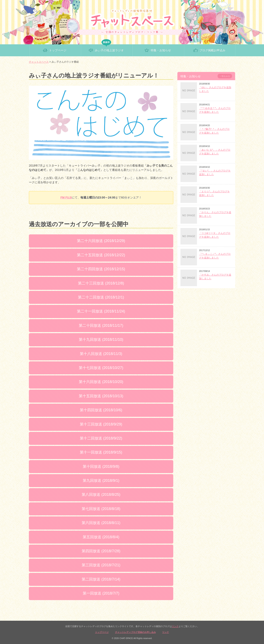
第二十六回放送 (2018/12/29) (101, 241)
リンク (175, 626)
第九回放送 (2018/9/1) (101, 481)
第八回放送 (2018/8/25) (101, 495)
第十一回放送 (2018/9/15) (101, 452)
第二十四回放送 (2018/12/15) (101, 269)
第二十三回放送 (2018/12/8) (101, 283)
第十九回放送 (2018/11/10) (101, 340)
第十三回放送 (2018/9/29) (101, 424)
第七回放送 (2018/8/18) (101, 509)
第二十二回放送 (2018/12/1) (101, 297)
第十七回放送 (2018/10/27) (101, 368)
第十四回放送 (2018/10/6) (101, 410)
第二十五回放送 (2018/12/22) (101, 255)
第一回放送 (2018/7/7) (101, 593)
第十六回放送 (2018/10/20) (101, 382)
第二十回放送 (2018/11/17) (101, 326)
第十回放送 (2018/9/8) (101, 467)
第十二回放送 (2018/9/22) (101, 438)
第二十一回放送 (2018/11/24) (101, 311)
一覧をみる (225, 76)
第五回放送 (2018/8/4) (101, 537)
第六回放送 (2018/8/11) (101, 523)
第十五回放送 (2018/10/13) (101, 396)
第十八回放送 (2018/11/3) (101, 354)
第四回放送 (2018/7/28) (101, 551)
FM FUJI (66, 197)
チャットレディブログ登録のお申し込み (136, 632)
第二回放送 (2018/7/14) (101, 579)
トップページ (102, 632)
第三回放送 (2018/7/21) (101, 565)
